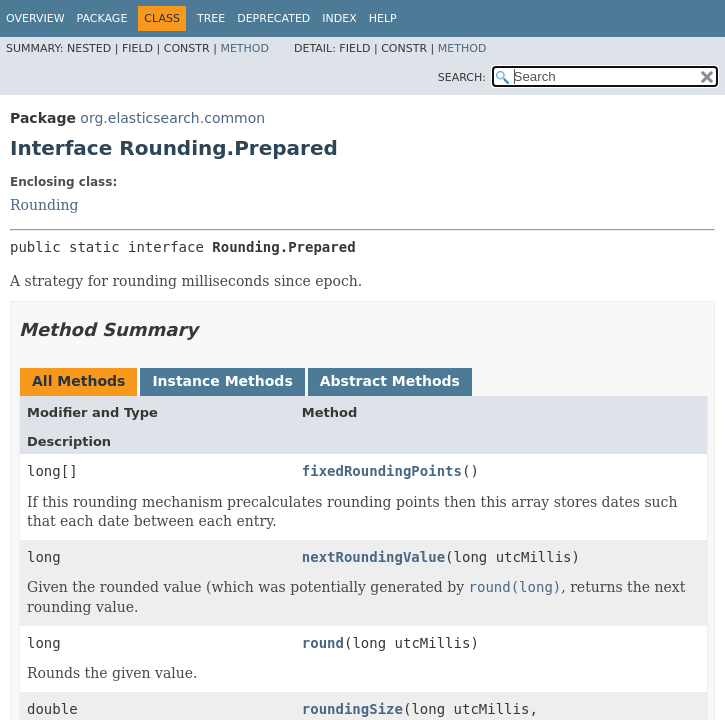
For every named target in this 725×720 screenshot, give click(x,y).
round (323, 643)
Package (102, 18)
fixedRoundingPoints (382, 471)
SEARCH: (462, 77)
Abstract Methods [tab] (390, 381)
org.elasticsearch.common (172, 118)
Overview (35, 18)
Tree (211, 18)
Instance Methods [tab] (222, 381)
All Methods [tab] (78, 381)
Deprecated (273, 18)
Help (383, 18)
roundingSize (352, 709)
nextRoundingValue (373, 557)
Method (244, 48)
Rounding (44, 205)
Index (339, 18)
